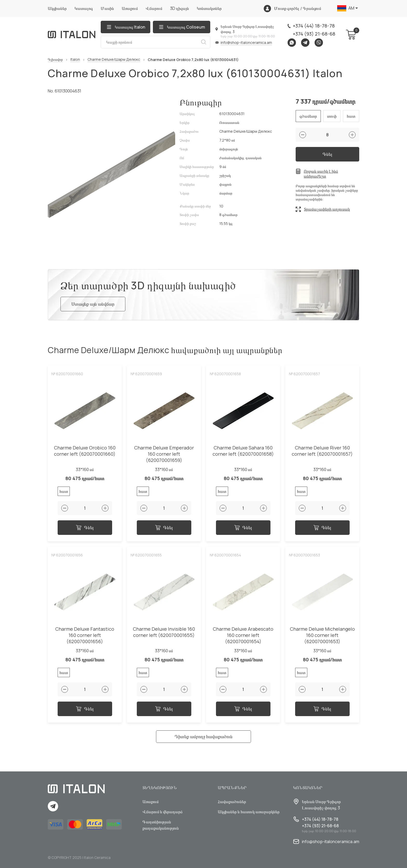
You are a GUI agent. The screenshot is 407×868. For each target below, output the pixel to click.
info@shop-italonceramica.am (246, 42)
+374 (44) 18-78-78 (314, 26)
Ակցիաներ (57, 8)
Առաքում (130, 8)
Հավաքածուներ (232, 802)
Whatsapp (292, 43)
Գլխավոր (55, 60)
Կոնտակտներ (209, 8)
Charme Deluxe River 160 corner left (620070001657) (322, 451)
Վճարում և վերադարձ (162, 812)
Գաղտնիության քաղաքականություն (161, 825)
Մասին (107, 8)
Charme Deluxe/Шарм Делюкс (114, 60)
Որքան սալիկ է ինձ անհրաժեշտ (321, 174)
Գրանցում (312, 8)
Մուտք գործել (287, 8)
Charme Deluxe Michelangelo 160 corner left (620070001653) (322, 635)
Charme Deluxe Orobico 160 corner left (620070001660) (85, 451)
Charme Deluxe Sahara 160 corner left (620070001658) (243, 451)
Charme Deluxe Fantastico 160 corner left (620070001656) (85, 635)
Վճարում (154, 8)
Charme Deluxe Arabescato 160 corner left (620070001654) (243, 635)
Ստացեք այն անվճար (93, 304)
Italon (75, 60)
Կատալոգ (84, 8)
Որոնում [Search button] (203, 42)
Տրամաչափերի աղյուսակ (327, 209)
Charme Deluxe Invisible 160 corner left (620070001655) (164, 632)
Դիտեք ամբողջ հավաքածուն (203, 736)
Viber (319, 43)
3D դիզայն (179, 8)
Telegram (305, 43)
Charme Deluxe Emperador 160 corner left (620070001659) (164, 454)
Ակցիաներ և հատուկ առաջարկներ (249, 812)
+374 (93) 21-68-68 (314, 34)
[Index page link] (72, 35)
